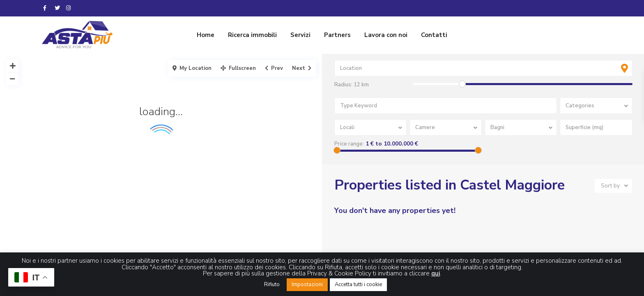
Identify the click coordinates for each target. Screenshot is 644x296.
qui (436, 273)
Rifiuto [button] (272, 284)
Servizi (300, 35)
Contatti (434, 35)
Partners (337, 35)
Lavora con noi (386, 35)
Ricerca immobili (252, 35)
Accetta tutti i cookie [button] (358, 284)
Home (206, 35)
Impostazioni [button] (307, 284)
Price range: (349, 144)
